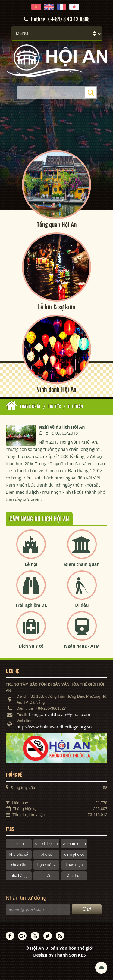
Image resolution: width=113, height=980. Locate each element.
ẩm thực (74, 876)
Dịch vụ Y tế (31, 646)
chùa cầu (19, 865)
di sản (46, 876)
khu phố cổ (19, 854)
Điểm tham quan (82, 564)
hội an (19, 844)
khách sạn (74, 865)
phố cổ (46, 854)
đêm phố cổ (74, 854)
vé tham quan (74, 844)
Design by (60, 955)
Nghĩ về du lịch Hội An (62, 427)
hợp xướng (47, 865)
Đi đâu (82, 605)
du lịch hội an (47, 844)
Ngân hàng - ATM (82, 646)
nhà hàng (19, 876)
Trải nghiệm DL (31, 605)
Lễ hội (31, 564)
